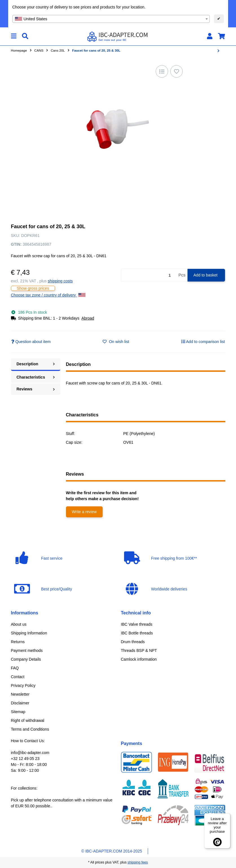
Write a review (84, 512)
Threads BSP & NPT (139, 651)
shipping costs (60, 281)
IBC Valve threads (137, 624)
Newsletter (20, 694)
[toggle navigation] (14, 36)
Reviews (36, 389)
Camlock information (139, 659)
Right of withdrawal (28, 720)
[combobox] (111, 19)
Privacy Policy (23, 685)
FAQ (15, 668)
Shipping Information (29, 633)
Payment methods (27, 651)
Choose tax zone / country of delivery (48, 295)
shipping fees (138, 862)
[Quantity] (149, 275)
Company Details (26, 659)
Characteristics (36, 377)
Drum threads (133, 642)
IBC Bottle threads (137, 633)
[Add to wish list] (177, 71)
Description (36, 364)
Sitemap (18, 712)
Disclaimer (20, 703)
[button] (210, 36)
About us (19, 624)
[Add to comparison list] (162, 71)
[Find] (25, 36)
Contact (18, 677)
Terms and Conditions (30, 729)
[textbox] (111, 19)
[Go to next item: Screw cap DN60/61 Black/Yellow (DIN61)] (218, 51)
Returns (18, 642)
